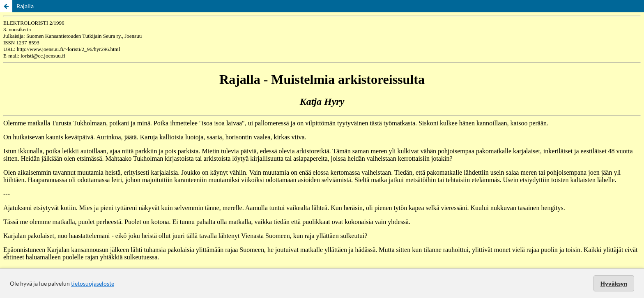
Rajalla (25, 6)
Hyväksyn (614, 283)
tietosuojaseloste (93, 283)
